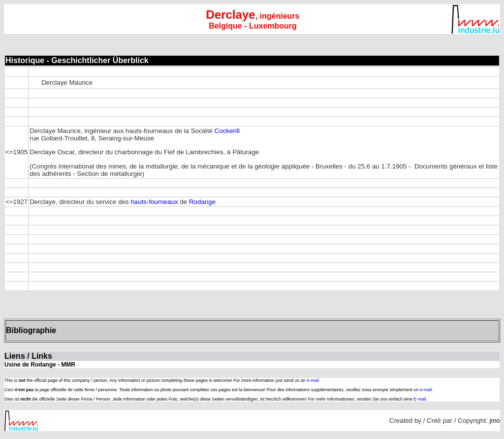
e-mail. (313, 380)
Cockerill (227, 131)
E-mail (420, 399)
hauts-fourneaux (154, 202)
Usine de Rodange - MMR (40, 365)
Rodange (202, 202)
